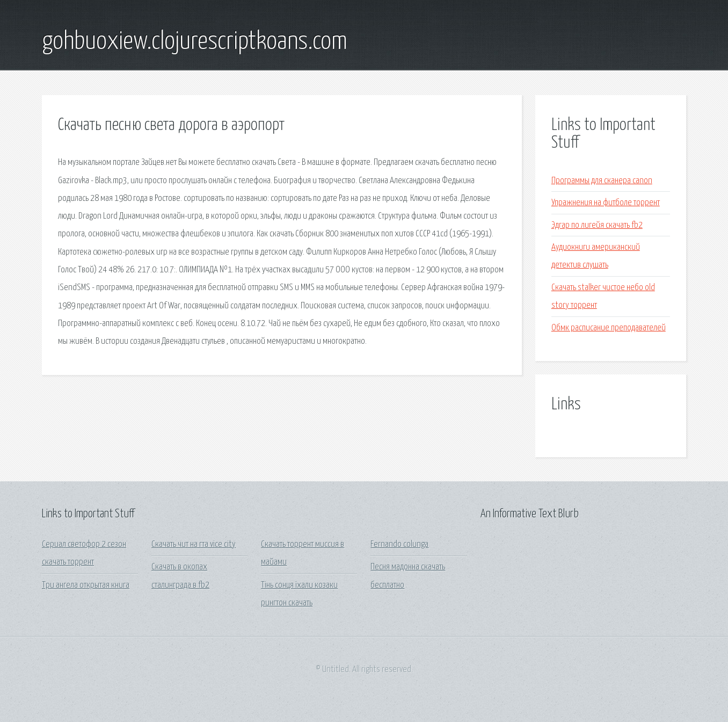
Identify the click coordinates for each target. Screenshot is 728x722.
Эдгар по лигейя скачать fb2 (597, 225)
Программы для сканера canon (602, 181)
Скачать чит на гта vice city (194, 544)
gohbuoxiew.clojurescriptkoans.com (195, 42)
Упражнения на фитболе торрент (606, 203)
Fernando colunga (399, 544)
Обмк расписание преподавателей (609, 328)
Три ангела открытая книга (86, 585)
